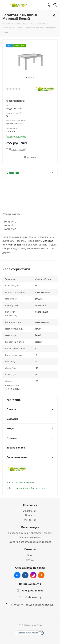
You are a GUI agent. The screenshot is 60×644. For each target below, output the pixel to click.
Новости (30, 515)
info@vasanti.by (33, 597)
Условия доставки (30, 537)
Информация (30, 527)
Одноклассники (41, 575)
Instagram (33, 575)
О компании (30, 511)
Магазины (30, 520)
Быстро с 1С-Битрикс (28, 633)
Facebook (25, 575)
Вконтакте (17, 575)
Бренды (30, 560)
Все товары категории (21, 482)
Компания (30, 505)
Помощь (30, 549)
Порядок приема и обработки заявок (30, 533)
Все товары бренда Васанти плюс (28, 488)
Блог (30, 555)
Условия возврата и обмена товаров (30, 542)
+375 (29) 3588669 (33, 590)
